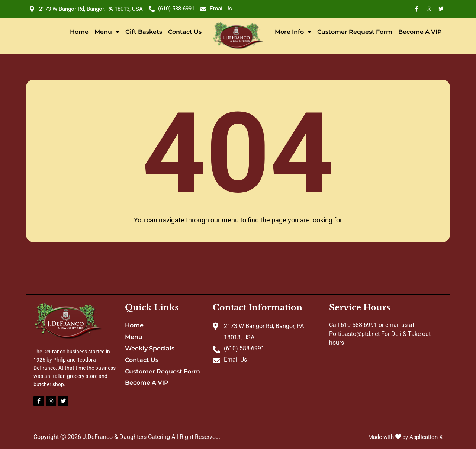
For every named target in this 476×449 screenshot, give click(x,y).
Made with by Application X (403, 437)
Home (79, 32)
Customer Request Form (355, 32)
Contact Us (185, 32)
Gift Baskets (144, 32)
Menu (107, 32)
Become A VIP (420, 32)
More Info (293, 32)
